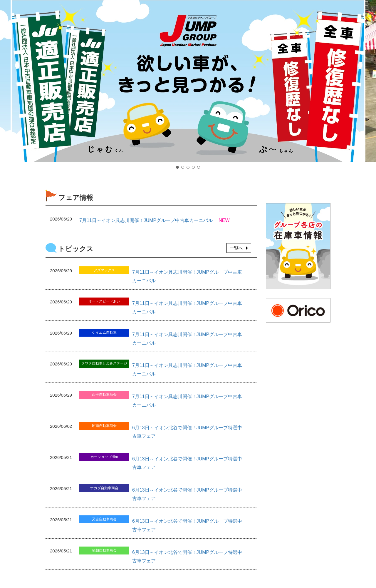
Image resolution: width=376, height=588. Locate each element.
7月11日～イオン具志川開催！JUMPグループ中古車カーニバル (146, 220)
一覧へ (239, 248)
